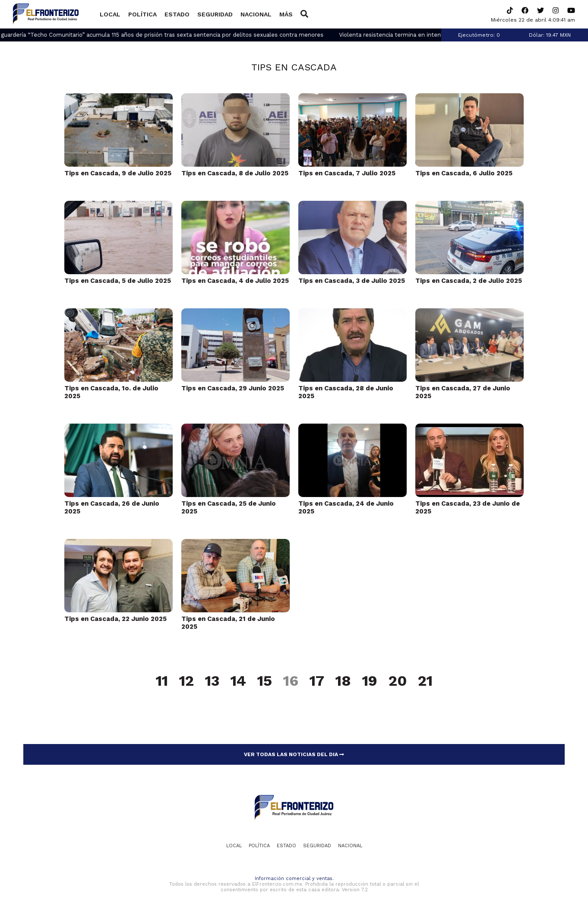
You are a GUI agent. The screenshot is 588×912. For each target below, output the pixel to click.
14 (238, 681)
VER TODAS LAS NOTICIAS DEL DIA (294, 754)
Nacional (256, 14)
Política (142, 14)
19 (370, 681)
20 (398, 681)
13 (212, 681)
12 (187, 681)
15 (265, 681)
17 (317, 681)
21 (425, 681)
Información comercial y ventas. (294, 879)
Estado (177, 14)
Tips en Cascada (294, 67)
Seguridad (215, 14)
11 (162, 681)
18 (343, 681)
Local (110, 14)
